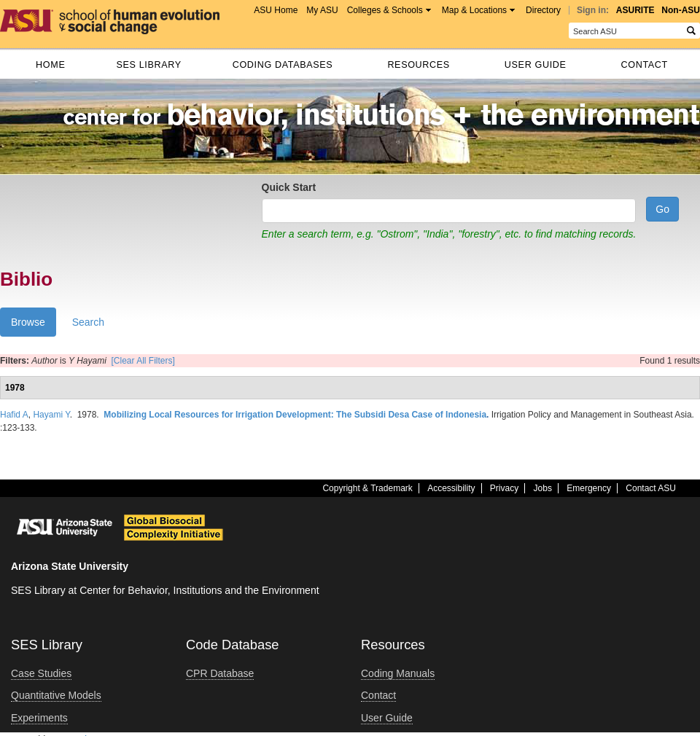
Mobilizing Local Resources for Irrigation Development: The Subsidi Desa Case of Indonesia (295, 415)
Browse (34, 325)
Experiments (39, 718)
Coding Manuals (398, 673)
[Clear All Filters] (143, 361)
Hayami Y (51, 415)
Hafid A (14, 415)
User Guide (536, 65)
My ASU (322, 10)
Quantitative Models (56, 695)
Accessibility (451, 488)
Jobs (543, 488)
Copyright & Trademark (367, 488)
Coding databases (283, 65)
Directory (543, 10)
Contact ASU (651, 488)
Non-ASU (681, 10)
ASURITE (635, 10)
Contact (645, 65)
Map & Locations (474, 10)
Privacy (504, 488)
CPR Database (220, 673)
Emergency (589, 488)
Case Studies (41, 673)
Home (50, 65)
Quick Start (289, 187)
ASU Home (276, 10)
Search (88, 322)
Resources (418, 65)
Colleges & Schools (385, 10)
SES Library (148, 65)
